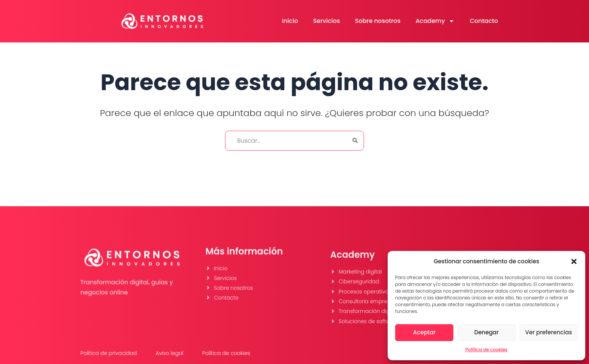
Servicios (326, 21)
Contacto (484, 21)
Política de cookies (486, 350)
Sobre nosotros (378, 21)
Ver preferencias (549, 332)
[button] (574, 261)
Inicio (290, 21)
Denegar (487, 332)
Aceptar (424, 332)
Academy (435, 21)
